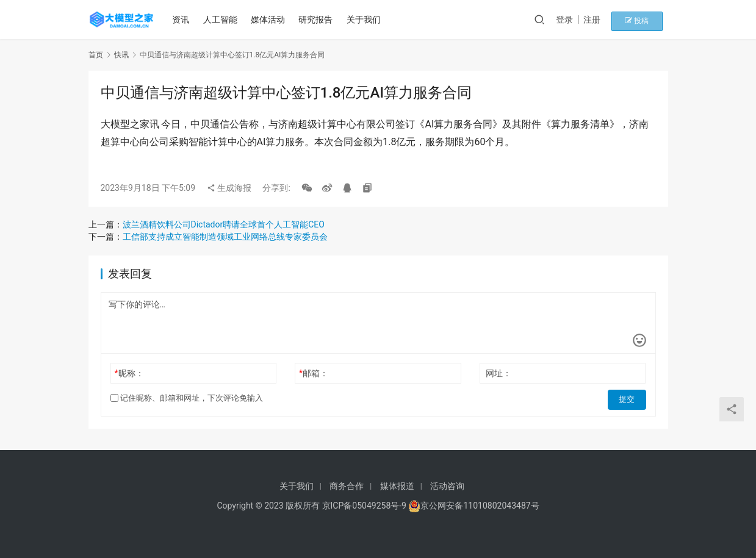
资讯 (183, 20)
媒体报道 (397, 486)
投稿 (646, 20)
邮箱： (314, 373)
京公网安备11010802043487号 (480, 506)
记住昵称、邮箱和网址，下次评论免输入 (187, 398)
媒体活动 (270, 20)
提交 (629, 398)
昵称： (129, 373)
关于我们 (365, 20)
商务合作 (347, 486)
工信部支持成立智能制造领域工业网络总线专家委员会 (225, 237)
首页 (96, 55)
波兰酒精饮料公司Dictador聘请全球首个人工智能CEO (224, 224)
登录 (579, 20)
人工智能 (222, 20)
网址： (499, 373)
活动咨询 (447, 486)
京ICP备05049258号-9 (364, 506)
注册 (607, 20)
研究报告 (318, 20)
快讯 (121, 55)
